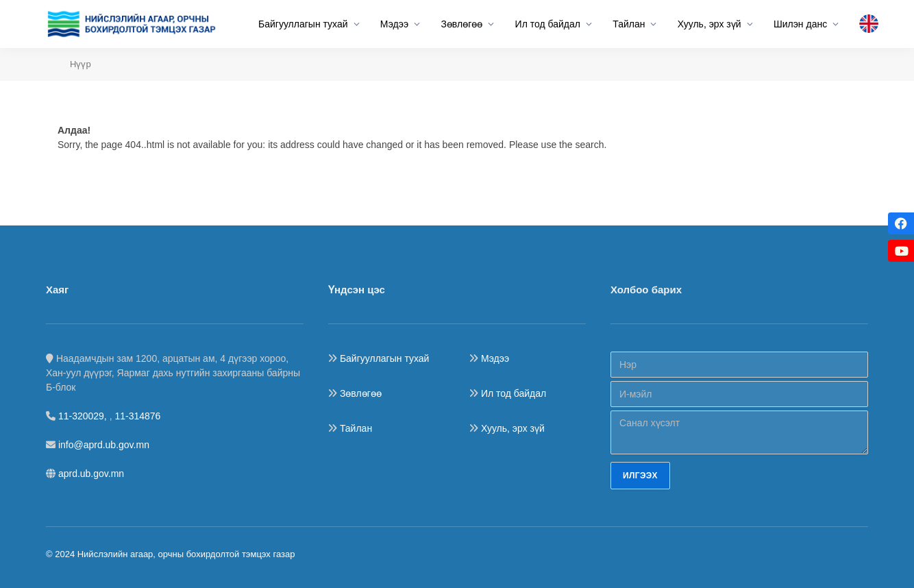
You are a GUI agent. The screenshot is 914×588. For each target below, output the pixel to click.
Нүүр (81, 64)
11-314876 (137, 416)
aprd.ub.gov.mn (91, 474)
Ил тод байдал (548, 24)
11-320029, (84, 416)
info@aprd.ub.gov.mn (104, 445)
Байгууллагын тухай (303, 24)
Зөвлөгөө (461, 24)
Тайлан (629, 24)
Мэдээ (394, 24)
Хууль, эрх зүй (709, 24)
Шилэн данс (800, 24)
